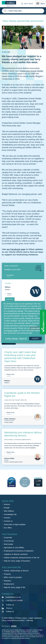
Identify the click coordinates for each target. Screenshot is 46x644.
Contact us (8, 521)
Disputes (7, 581)
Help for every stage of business (17, 561)
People (7, 508)
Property (7, 574)
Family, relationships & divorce (16, 571)
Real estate (8, 544)
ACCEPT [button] (35, 339)
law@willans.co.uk (13, 597)
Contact (10, 299)
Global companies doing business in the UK (22, 558)
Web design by (9, 626)
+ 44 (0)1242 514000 (14, 600)
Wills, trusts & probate (13, 577)
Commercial (9, 541)
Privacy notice (21, 618)
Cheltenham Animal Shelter (31, 71)
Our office (8, 528)
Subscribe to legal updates (15, 524)
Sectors (7, 504)
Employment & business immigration (19, 551)
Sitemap (30, 620)
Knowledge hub (10, 514)
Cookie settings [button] (11, 338)
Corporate (8, 537)
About (9, 294)
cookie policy (35, 328)
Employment (9, 584)
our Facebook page (16, 249)
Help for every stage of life (14, 587)
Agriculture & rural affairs (14, 547)
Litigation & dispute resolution (16, 554)
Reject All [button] (23, 338)
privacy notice (13, 331)
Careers (7, 518)
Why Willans (9, 511)
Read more (10, 374)
